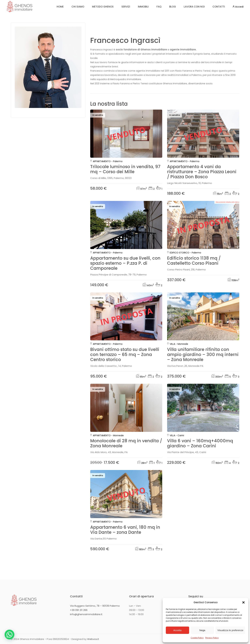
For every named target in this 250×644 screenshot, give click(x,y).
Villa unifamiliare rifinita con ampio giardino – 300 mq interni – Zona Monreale (203, 355)
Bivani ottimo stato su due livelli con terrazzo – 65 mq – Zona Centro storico (125, 355)
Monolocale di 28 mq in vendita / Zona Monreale (126, 443)
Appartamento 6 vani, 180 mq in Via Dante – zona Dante (125, 530)
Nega (202, 630)
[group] (126, 134)
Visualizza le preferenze (230, 630)
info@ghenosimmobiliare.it (86, 614)
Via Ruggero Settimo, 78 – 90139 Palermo (95, 606)
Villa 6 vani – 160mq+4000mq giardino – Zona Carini (200, 443)
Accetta (177, 630)
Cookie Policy (197, 638)
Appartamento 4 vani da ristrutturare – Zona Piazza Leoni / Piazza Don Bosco (202, 172)
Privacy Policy (212, 638)
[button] (243, 602)
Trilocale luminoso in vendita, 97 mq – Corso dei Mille (125, 169)
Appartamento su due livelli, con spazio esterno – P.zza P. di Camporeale (125, 263)
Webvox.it (93, 639)
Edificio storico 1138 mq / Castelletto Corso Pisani (194, 261)
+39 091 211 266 (79, 610)
